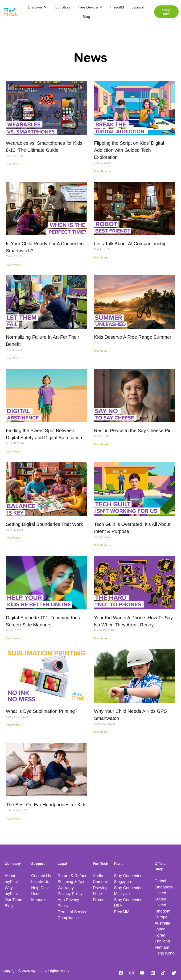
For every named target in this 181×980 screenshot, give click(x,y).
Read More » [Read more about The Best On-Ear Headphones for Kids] (14, 818)
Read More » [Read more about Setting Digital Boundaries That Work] (14, 538)
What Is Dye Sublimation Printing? (42, 711)
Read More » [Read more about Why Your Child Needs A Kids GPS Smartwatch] (102, 732)
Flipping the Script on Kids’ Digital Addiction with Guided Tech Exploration (129, 150)
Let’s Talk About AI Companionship (130, 244)
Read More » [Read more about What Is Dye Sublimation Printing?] (14, 725)
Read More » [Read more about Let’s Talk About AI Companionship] (102, 257)
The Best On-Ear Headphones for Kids (46, 805)
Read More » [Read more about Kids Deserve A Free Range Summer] (102, 351)
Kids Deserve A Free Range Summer (133, 337)
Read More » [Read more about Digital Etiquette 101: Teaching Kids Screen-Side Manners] (14, 638)
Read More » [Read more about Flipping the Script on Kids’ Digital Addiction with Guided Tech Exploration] (102, 171)
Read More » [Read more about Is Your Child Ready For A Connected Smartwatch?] (14, 264)
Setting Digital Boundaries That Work (44, 524)
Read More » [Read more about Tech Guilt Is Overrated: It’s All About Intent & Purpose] (102, 545)
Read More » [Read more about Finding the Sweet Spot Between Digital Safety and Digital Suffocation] (14, 451)
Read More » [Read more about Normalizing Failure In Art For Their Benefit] (14, 358)
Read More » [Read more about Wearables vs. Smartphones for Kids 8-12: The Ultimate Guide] (14, 164)
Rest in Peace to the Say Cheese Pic (133, 431)
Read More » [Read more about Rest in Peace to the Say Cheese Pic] (102, 444)
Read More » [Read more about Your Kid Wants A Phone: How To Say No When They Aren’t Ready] (102, 638)
